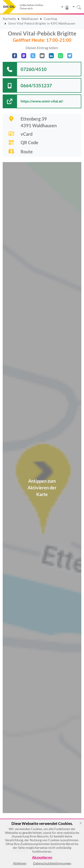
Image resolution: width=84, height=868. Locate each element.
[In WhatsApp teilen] (60, 56)
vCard (27, 134)
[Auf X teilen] (33, 56)
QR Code (29, 142)
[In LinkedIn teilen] (51, 56)
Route (27, 152)
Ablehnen (20, 863)
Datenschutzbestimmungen (52, 863)
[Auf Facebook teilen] (15, 56)
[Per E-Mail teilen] (42, 56)
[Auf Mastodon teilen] (24, 56)
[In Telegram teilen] (70, 56)
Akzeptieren (42, 857)
